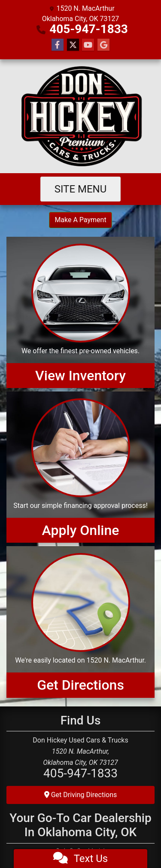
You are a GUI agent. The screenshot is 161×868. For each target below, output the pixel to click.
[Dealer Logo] (80, 116)
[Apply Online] (80, 467)
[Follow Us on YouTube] (88, 45)
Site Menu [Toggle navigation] (81, 189)
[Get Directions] (80, 622)
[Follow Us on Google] (103, 45)
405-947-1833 (89, 29)
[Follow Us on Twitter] (73, 45)
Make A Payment (80, 220)
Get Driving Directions (81, 795)
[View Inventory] (80, 312)
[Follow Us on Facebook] (58, 45)
